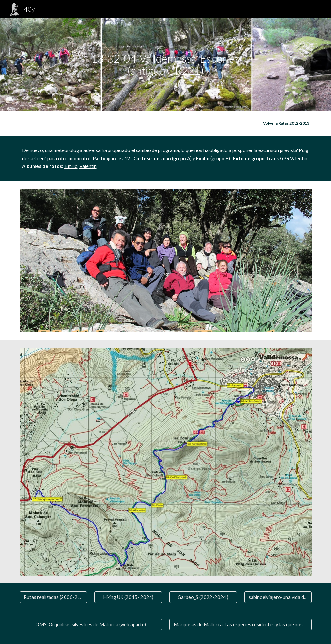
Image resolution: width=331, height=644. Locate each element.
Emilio (71, 166)
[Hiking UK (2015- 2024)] (128, 597)
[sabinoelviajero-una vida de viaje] (278, 597)
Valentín (88, 166)
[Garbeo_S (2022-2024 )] (203, 597)
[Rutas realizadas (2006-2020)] (53, 597)
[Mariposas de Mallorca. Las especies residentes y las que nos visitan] (241, 624)
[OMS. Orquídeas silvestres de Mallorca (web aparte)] (91, 624)
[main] (165, 64)
